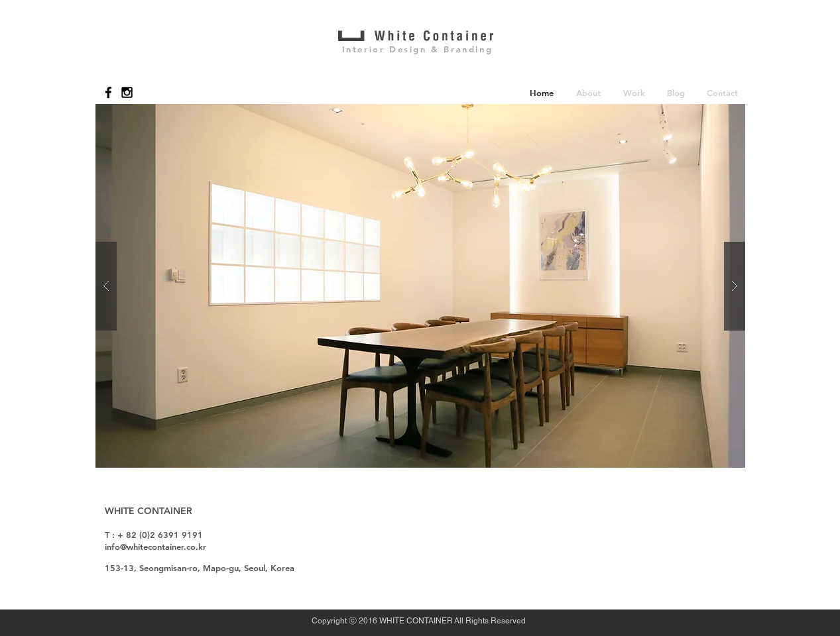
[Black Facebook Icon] (108, 92)
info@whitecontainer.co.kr (155, 547)
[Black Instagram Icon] (127, 92)
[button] (588, 92)
